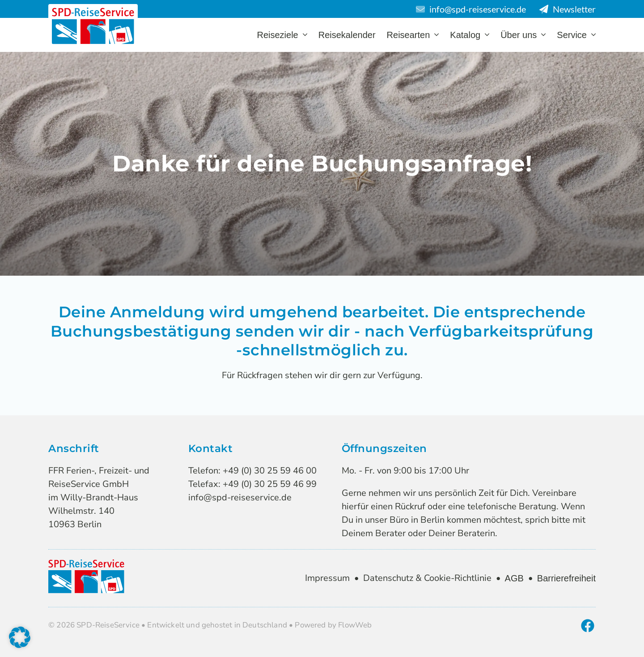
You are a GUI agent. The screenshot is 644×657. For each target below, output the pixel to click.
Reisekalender (347, 35)
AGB (514, 578)
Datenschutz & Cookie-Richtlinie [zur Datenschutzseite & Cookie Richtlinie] (427, 578)
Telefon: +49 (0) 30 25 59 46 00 (252, 471)
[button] (20, 637)
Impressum (327, 578)
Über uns (523, 35)
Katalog (470, 35)
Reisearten (413, 35)
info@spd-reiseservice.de (240, 497)
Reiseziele (282, 35)
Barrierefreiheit (566, 578)
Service (576, 35)
